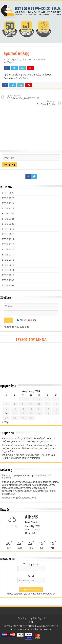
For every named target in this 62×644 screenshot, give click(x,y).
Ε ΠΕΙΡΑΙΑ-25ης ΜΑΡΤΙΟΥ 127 (24, 97)
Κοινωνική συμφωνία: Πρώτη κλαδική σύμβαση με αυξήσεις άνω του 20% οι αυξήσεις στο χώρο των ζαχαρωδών (29, 448)
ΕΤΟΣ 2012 (8, 265)
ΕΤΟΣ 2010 (8, 275)
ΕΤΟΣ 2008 (8, 285)
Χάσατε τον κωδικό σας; (17, 327)
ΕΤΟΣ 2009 (8, 280)
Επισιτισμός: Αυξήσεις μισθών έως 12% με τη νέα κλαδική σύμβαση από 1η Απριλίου (28, 456)
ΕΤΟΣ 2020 (8, 224)
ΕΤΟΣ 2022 (8, 213)
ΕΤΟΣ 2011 (8, 270)
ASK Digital (39, 618)
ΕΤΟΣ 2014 (8, 255)
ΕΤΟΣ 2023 (8, 208)
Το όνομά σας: (31, 564)
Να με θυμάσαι (26, 320)
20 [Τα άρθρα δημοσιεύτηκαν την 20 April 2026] (6, 413)
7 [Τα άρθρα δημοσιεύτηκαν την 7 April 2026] (15, 404)
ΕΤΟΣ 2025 (8, 198)
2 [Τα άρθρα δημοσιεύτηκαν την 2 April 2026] (31, 399)
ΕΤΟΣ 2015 (8, 249)
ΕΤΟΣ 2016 (8, 244)
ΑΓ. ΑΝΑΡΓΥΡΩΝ (38, 103)
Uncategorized (39, 59)
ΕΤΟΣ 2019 (8, 229)
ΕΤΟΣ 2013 (8, 260)
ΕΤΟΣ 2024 (8, 203)
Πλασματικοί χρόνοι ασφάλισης (19, 498)
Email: (31, 576)
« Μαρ (5, 422)
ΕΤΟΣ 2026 (8, 193)
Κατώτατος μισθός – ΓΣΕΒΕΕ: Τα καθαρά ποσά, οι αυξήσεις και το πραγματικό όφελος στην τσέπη (29, 440)
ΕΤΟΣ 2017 (8, 239)
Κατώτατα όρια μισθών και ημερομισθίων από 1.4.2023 (27, 477)
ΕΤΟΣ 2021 (8, 219)
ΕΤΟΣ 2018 (8, 234)
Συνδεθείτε (22, 78)
